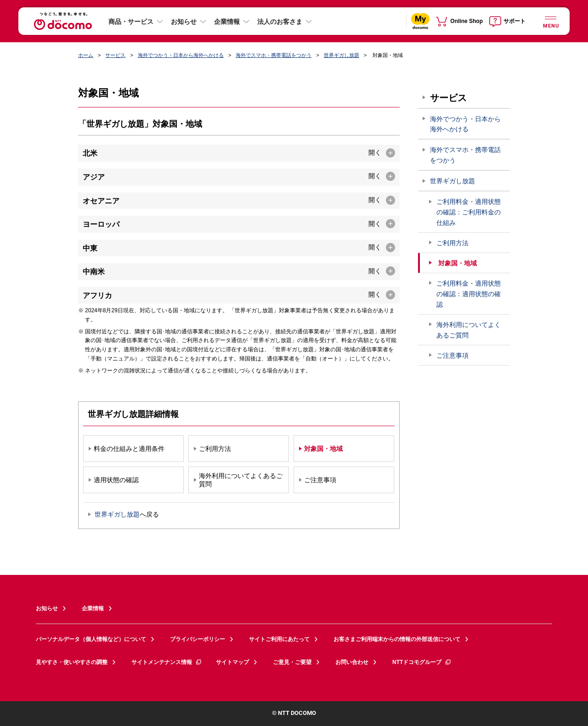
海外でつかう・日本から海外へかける (181, 55)
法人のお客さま (280, 22)
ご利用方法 (452, 243)
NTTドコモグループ (422, 662)
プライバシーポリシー (198, 639)
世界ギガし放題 (342, 55)
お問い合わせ (352, 662)
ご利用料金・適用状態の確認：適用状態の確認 (469, 294)
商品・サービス (131, 22)
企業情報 (227, 22)
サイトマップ (232, 662)
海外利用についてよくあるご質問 (469, 330)
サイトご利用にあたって (279, 639)
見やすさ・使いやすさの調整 (72, 662)
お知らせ (184, 22)
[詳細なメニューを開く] (550, 21)
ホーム (86, 55)
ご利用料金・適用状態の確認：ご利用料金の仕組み (469, 212)
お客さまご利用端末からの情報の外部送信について (397, 639)
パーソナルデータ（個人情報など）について (91, 639)
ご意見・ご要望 (292, 662)
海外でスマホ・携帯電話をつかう (274, 55)
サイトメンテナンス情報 (167, 662)
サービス (115, 55)
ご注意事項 (452, 355)
